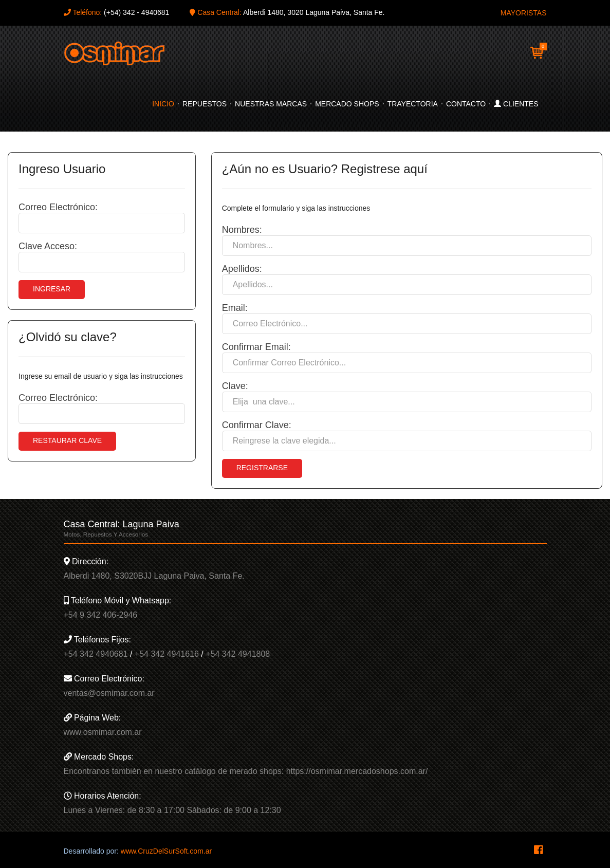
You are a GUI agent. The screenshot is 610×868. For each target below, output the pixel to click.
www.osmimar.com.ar (103, 732)
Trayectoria (413, 104)
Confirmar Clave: (257, 425)
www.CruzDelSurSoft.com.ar (166, 851)
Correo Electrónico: (58, 207)
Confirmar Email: (256, 347)
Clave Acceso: (48, 246)
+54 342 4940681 (96, 654)
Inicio (163, 104)
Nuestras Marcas (271, 104)
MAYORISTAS (524, 13)
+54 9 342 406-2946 (101, 615)
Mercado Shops (347, 104)
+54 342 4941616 (167, 654)
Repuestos (205, 104)
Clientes (516, 104)
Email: (235, 308)
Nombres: (242, 230)
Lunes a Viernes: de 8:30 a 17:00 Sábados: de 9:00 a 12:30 (172, 810)
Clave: (235, 386)
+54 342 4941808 (238, 654)
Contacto (466, 104)
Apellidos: (242, 269)
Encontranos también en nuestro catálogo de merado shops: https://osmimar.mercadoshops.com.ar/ (246, 771)
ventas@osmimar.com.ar (109, 693)
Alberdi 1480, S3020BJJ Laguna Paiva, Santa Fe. (154, 576)
